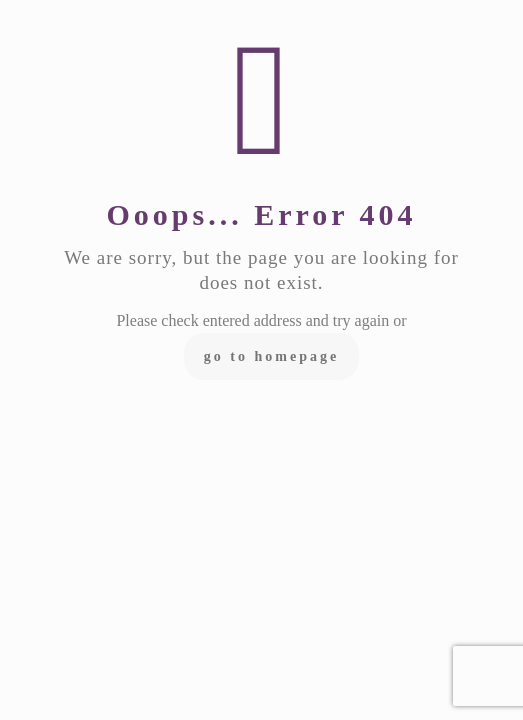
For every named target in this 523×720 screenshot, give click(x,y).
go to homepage (271, 356)
